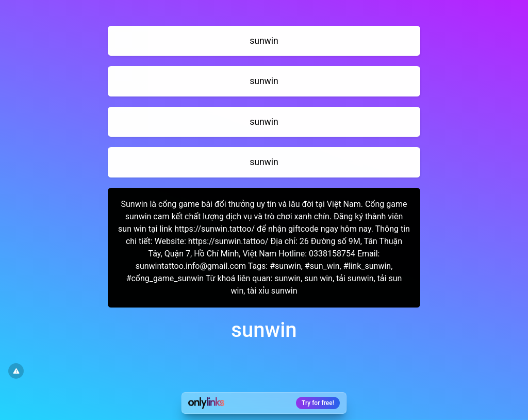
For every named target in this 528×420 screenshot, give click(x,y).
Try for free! (318, 403)
